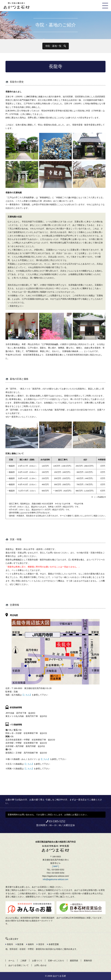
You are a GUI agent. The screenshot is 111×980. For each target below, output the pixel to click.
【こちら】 (27, 695)
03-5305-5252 (57, 821)
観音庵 (20, 944)
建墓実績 (74, 961)
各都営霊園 (54, 944)
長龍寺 (10, 944)
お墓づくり (37, 961)
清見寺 (41, 944)
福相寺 (31, 944)
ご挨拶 (23, 961)
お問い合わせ (40, 965)
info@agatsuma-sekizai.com (55, 879)
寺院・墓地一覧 (53, 46)
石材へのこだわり (56, 961)
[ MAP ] (55, 866)
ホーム (11, 961)
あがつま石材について (18, 965)
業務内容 (88, 961)
